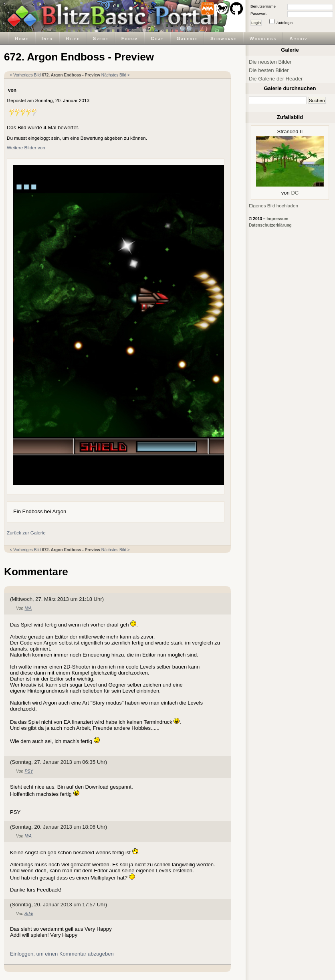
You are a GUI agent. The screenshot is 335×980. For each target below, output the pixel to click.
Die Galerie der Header (276, 79)
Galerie (187, 38)
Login (256, 23)
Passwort (258, 13)
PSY (29, 771)
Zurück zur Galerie (26, 533)
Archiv (298, 38)
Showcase (224, 38)
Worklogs (263, 38)
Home (22, 38)
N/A (28, 608)
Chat (157, 38)
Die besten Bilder (269, 70)
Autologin (285, 23)
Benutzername (263, 6)
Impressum (277, 219)
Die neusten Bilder (270, 62)
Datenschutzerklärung (270, 225)
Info (47, 38)
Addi (29, 914)
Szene (101, 38)
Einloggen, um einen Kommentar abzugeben (62, 954)
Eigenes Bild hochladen (273, 206)
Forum (130, 38)
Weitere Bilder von (26, 148)
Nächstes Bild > (116, 75)
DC (295, 193)
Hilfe (73, 38)
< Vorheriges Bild (25, 75)
